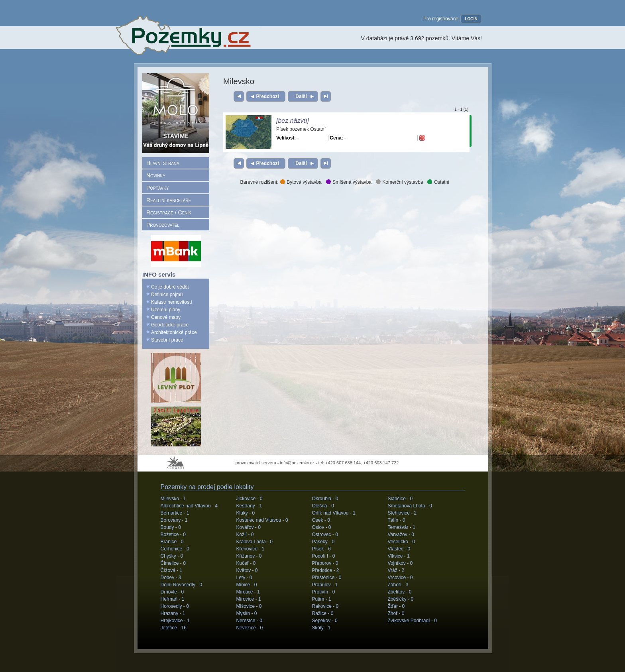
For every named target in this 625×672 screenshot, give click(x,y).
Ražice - (323, 613)
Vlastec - (399, 549)
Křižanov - (249, 556)
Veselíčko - (402, 542)
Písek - (321, 549)
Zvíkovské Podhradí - (412, 621)
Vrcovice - (400, 578)
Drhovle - (172, 592)
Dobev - (171, 578)
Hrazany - (173, 613)
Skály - (321, 628)
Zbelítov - (400, 592)
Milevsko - (173, 499)
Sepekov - (325, 621)
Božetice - (173, 534)
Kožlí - (245, 534)
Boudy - (171, 527)
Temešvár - (402, 527)
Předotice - (326, 570)
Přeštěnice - (327, 578)
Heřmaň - (173, 599)
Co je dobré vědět (170, 287)
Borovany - (174, 520)
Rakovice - (325, 606)
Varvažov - (401, 534)
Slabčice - (400, 499)
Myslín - (247, 613)
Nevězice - (250, 628)
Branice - (172, 542)
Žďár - (396, 606)
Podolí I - (324, 556)
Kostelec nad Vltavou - (262, 520)
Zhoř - (396, 613)
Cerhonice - (175, 549)
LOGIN (471, 19)
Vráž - (396, 570)
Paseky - (323, 542)
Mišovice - (249, 606)
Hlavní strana (163, 163)
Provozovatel (163, 225)
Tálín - (397, 520)
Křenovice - (251, 549)
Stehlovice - (402, 513)
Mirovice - (249, 599)
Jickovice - (250, 499)
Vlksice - (399, 556)
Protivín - (324, 592)
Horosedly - (175, 606)
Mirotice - (248, 592)
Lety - (244, 578)
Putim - (322, 599)
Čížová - (172, 570)
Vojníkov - (400, 563)
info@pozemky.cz (297, 463)
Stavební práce (167, 340)
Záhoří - (398, 585)
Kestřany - (249, 506)
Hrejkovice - (175, 621)
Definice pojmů (167, 295)
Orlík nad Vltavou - (334, 513)
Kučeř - (246, 563)
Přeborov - (325, 563)
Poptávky (158, 188)
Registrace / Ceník (169, 212)
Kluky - (246, 513)
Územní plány (166, 310)
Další (301, 96)
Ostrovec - (325, 534)
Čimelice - (173, 563)
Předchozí (268, 96)
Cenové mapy (166, 317)
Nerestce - (249, 621)
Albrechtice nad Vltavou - (189, 506)
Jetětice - (174, 628)
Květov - (247, 570)
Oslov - (322, 527)
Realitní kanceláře (169, 200)
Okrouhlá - (325, 499)
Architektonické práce (174, 332)
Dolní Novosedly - (182, 585)
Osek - (321, 520)
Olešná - (323, 506)
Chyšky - (172, 556)
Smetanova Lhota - (410, 506)
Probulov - (325, 585)
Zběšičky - (401, 599)
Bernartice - (175, 513)
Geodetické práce (170, 325)
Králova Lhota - (255, 542)
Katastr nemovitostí (172, 302)
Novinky (156, 175)
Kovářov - (249, 527)
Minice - (247, 585)
